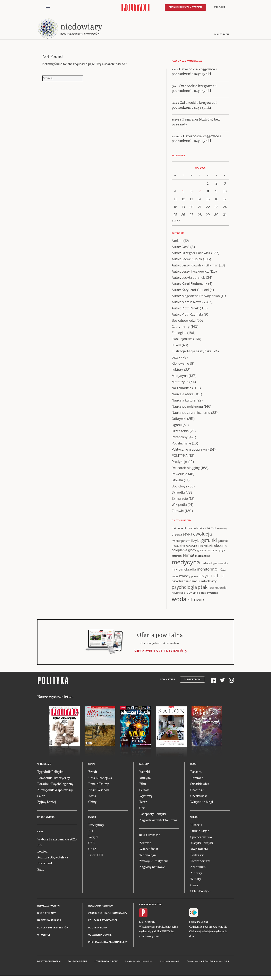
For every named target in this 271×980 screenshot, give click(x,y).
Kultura (144, 767)
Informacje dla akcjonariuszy (108, 945)
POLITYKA (180, 458)
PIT (91, 834)
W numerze (44, 767)
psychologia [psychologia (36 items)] (184, 590)
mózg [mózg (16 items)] (222, 572)
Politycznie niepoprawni (190, 452)
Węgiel (93, 840)
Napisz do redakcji (49, 923)
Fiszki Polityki (199, 925)
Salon (41, 799)
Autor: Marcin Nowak (188, 305)
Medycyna (180, 379)
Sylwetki (178, 495)
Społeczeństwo (201, 840)
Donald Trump (99, 787)
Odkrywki (179, 422)
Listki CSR (96, 858)
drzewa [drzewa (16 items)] (177, 537)
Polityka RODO (98, 931)
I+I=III (176, 348)
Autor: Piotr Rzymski (187, 317)
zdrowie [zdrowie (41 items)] (196, 602)
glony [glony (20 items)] (192, 553)
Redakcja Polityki (49, 909)
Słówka (177, 483)
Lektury (177, 373)
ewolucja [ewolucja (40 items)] (202, 537)
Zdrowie (178, 514)
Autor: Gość (181, 250)
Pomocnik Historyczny (54, 781)
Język (176, 360)
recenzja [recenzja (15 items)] (221, 591)
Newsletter (167, 682)
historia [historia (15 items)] (212, 553)
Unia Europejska (100, 781)
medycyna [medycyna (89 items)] (186, 565)
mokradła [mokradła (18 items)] (189, 572)
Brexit (93, 775)
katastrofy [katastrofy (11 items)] (177, 559)
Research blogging (186, 471)
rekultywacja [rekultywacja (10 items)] (178, 596)
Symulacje (180, 501)
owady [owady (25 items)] (185, 579)
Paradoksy (180, 440)
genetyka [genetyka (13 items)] (191, 549)
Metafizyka (180, 385)
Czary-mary (181, 330)
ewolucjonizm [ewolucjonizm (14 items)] (181, 544)
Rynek (92, 820)
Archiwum (198, 870)
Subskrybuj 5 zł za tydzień (158, 654)
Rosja (92, 799)
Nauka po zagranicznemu (191, 416)
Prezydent (45, 866)
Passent (196, 775)
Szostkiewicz (200, 787)
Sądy (41, 872)
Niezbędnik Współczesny (55, 793)
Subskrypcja (192, 682)
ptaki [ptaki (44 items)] (203, 590)
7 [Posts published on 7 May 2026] (200, 194)
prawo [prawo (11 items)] (194, 579)
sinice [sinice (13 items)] (196, 596)
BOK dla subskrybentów (53, 931)
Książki (145, 775)
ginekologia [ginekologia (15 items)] (206, 549)
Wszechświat (149, 852)
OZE (91, 846)
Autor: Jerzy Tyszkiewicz (190, 274)
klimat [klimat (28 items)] (189, 558)
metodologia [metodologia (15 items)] (209, 566)
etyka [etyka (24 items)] (188, 537)
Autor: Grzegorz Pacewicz (191, 256)
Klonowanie (180, 366)
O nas (194, 888)
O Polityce (44, 938)
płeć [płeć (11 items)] (212, 591)
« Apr (176, 224)
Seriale (144, 793)
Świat (92, 767)
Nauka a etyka (183, 397)
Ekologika (179, 336)
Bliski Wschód (99, 793)
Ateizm (177, 244)
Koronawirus (46, 820)
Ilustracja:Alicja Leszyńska (192, 354)
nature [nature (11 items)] (175, 579)
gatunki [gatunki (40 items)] (209, 543)
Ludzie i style (200, 834)
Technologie (148, 858)
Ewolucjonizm (182, 342)
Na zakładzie (181, 391)
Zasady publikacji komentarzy (108, 916)
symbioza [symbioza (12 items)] (213, 596)
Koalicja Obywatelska (53, 860)
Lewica (42, 854)
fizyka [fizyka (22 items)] (196, 544)
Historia (196, 828)
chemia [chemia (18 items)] (211, 531)
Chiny (92, 805)
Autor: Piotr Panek (185, 311)
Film (143, 787)
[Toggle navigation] (48, 8)
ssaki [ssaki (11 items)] (204, 596)
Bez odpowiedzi (184, 323)
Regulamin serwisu (101, 909)
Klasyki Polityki (202, 846)
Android (150, 925)
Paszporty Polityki (153, 817)
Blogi (194, 767)
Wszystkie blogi (202, 805)
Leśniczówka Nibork (106, 964)
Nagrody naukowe (152, 870)
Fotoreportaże (200, 864)
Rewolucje (179, 477)
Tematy (196, 882)
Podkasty (197, 858)
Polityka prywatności (103, 923)
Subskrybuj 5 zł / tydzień (185, 7)
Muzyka (145, 781)
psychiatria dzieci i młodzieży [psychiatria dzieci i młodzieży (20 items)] (194, 584)
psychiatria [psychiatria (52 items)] (211, 578)
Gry (142, 811)
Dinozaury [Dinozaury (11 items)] (222, 531)
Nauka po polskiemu (187, 409)
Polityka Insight (78, 964)
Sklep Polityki (200, 894)
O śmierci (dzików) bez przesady (196, 124)
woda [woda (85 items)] (179, 602)
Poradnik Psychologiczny (55, 787)
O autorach (222, 37)
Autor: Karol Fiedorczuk (189, 287)
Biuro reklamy (47, 916)
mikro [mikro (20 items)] (176, 572)
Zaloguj (220, 7)
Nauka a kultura (184, 403)
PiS (40, 848)
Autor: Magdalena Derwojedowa (196, 299)
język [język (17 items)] (221, 553)
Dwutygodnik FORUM (49, 964)
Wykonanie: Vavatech (170, 964)
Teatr (143, 805)
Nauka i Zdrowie (150, 838)
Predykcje (179, 465)
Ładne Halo (147, 964)
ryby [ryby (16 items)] (189, 596)
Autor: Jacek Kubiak (187, 262)
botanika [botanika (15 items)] (198, 531)
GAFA (92, 852)
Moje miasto (199, 852)
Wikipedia (179, 508)
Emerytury (96, 828)
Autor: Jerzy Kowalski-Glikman (195, 268)
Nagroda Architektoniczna (158, 823)
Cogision (137, 964)
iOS (141, 925)
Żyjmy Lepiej (47, 805)
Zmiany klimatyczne (154, 864)
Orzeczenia (180, 434)
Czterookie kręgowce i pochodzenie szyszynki (194, 74)
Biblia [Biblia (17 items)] (188, 531)
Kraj (40, 834)
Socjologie (180, 489)
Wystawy (146, 799)
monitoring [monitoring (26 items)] (207, 572)
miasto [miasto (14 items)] (223, 566)
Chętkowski (199, 799)
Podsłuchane (181, 446)
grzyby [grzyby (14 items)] (201, 553)
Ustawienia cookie (100, 938)
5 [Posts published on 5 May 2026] (183, 194)
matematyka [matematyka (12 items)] (203, 559)
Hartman (197, 781)
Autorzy (196, 876)
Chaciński (197, 793)
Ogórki (177, 428)
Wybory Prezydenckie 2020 (57, 842)
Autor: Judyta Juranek (188, 280)
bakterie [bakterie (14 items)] (177, 531)
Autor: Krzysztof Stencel (190, 293)
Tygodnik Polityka (50, 775)
